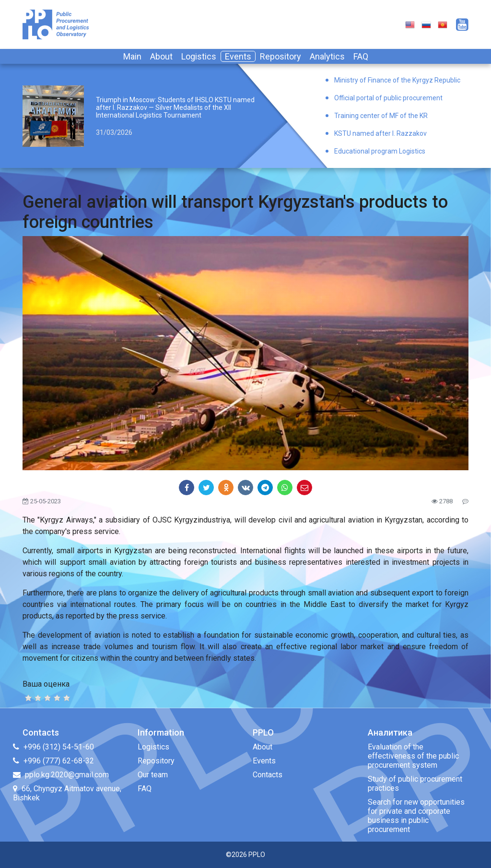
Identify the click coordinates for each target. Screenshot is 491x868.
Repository (281, 56)
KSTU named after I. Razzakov (380, 133)
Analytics (327, 56)
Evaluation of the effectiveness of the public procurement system (413, 756)
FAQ (361, 56)
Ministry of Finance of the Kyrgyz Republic (397, 80)
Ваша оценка (46, 684)
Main (132, 56)
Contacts (268, 775)
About (161, 56)
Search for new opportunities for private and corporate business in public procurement (416, 816)
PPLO (257, 855)
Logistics (199, 56)
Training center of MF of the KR (381, 116)
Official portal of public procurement (388, 98)
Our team (153, 775)
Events (238, 56)
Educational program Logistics (380, 151)
